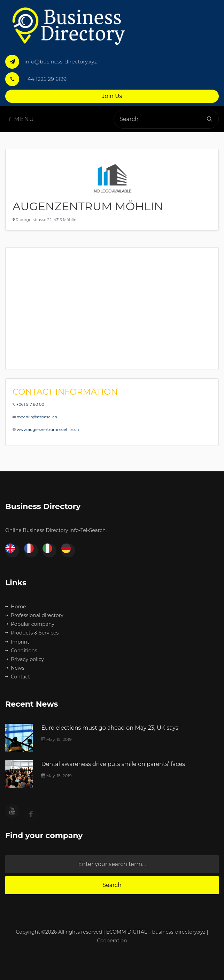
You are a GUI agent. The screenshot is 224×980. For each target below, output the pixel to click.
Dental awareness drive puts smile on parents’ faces (113, 764)
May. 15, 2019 (56, 739)
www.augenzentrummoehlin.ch (48, 430)
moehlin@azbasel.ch (37, 417)
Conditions (21, 651)
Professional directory (34, 615)
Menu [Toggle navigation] (22, 119)
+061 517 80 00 (30, 404)
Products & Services (32, 633)
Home (16, 607)
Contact (18, 677)
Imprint (17, 642)
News (15, 668)
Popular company (30, 624)
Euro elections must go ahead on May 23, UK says (110, 728)
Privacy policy (25, 659)
